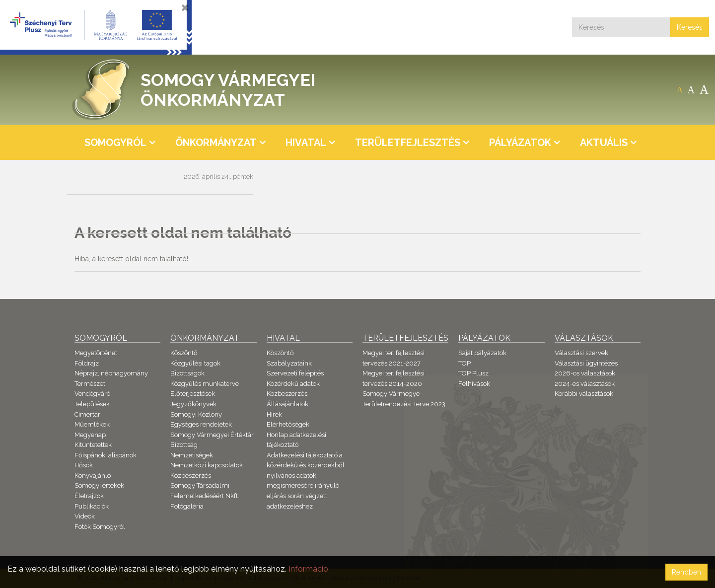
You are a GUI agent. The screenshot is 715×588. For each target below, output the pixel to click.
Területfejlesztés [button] (408, 143)
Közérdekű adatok (293, 384)
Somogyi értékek (99, 485)
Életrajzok (89, 496)
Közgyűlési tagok (195, 363)
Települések (92, 404)
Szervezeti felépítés (295, 373)
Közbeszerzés (191, 476)
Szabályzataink (289, 363)
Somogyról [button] (115, 143)
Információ (308, 569)
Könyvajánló (93, 476)
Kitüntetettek (93, 445)
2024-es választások (585, 384)
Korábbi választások (584, 394)
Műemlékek (92, 424)
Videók (85, 516)
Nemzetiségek (192, 455)
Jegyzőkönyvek (193, 404)
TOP (465, 363)
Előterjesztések (193, 394)
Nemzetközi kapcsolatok (207, 465)
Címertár (87, 414)
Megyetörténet (96, 353)
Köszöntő (184, 353)
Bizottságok (187, 373)
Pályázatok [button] (520, 143)
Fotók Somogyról (100, 527)
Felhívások (474, 384)
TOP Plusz (473, 373)
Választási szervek (581, 353)
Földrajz (87, 363)
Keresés (690, 27)
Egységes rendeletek (201, 424)
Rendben (686, 572)
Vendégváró (92, 394)
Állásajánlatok (287, 404)
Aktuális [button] (604, 143)
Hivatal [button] (306, 143)
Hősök (84, 465)
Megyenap (90, 435)
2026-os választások (585, 373)
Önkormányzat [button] (216, 143)
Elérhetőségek (288, 424)
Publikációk (92, 506)
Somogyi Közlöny (196, 414)
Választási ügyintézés (586, 363)
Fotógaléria (187, 506)
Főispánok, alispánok (106, 455)
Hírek (274, 414)
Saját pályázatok (482, 353)
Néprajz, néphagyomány (111, 373)
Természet (90, 384)
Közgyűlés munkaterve (205, 384)
